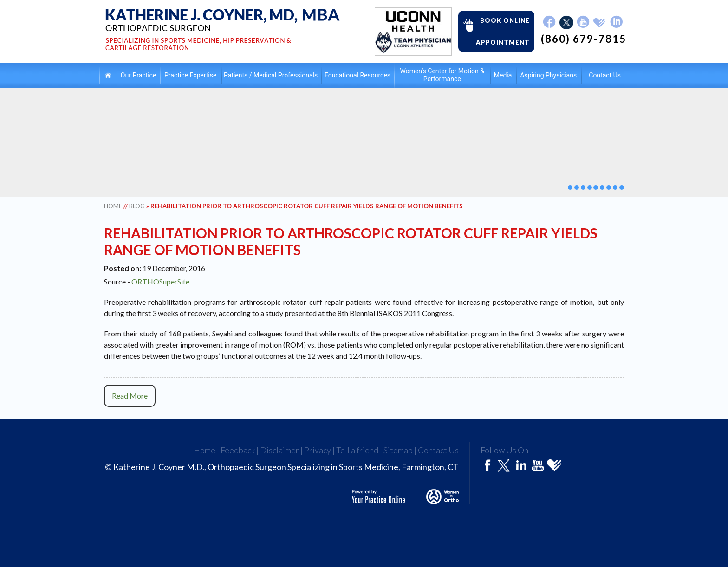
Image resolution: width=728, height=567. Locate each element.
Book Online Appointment (494, 31)
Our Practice (139, 75)
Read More (130, 396)
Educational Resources (357, 75)
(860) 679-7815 (584, 39)
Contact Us (605, 75)
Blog (137, 206)
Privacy (318, 450)
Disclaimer (279, 450)
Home (108, 75)
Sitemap (398, 450)
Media (503, 75)
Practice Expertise (190, 75)
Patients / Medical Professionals (271, 75)
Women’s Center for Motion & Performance (442, 75)
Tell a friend (357, 450)
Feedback (238, 450)
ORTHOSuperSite (160, 281)
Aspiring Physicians (548, 75)
